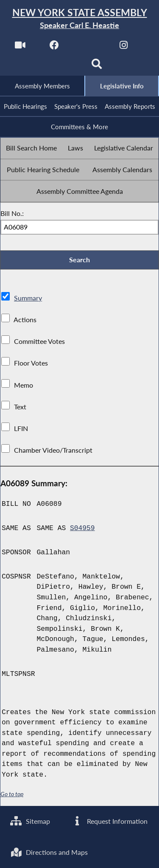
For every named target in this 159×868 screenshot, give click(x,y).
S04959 (82, 529)
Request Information (110, 821)
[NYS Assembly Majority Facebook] (54, 47)
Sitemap (30, 821)
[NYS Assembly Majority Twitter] (89, 47)
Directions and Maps (49, 852)
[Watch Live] (20, 47)
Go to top (12, 795)
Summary (28, 299)
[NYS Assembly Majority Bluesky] (62, 67)
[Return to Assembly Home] (79, 19)
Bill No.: (12, 214)
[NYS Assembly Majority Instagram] (124, 47)
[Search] (97, 67)
